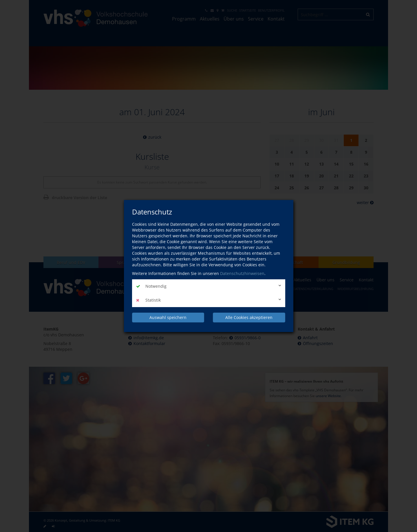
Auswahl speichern (168, 317)
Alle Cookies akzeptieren (249, 317)
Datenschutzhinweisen (242, 273)
